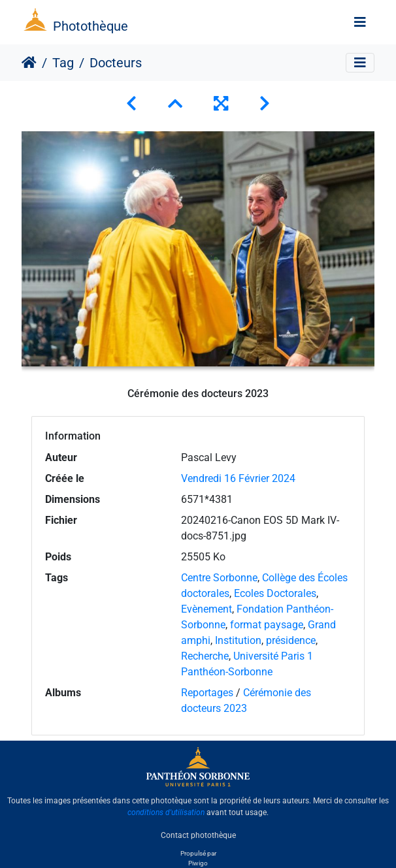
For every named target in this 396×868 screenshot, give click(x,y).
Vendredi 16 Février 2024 (238, 478)
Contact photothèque (198, 835)
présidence (291, 640)
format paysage (267, 625)
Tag (63, 63)
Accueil (29, 63)
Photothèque (91, 26)
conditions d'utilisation (166, 812)
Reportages (207, 693)
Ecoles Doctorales (275, 593)
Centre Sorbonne (219, 578)
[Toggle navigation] (360, 22)
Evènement (206, 609)
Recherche (205, 656)
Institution (238, 640)
